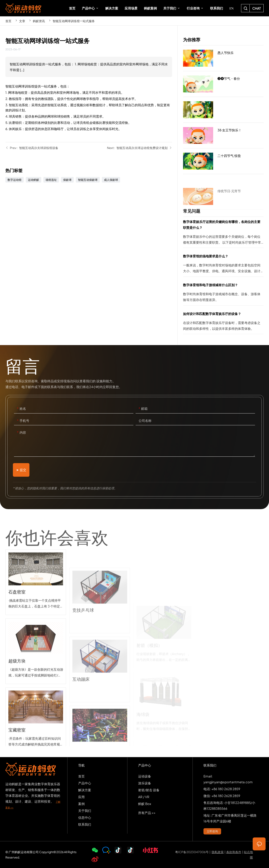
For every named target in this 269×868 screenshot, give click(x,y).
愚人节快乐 (223, 58)
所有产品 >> (147, 813)
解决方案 (85, 790)
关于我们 (85, 810)
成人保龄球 (111, 180)
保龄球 (67, 180)
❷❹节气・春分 (223, 85)
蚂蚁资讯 (39, 21)
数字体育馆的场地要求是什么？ (223, 265)
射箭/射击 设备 (149, 790)
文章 (22, 21)
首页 (8, 21)
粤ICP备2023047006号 (192, 852)
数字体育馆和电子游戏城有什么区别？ (223, 294)
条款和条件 (234, 852)
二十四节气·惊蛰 (223, 161)
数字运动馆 (15, 180)
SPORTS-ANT (23, 8)
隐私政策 (218, 852)
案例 (81, 804)
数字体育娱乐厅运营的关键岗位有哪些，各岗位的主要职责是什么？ (223, 233)
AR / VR (144, 797)
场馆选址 (51, 180)
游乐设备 (145, 783)
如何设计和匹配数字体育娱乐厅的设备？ (223, 322)
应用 (81, 797)
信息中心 (85, 817)
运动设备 (145, 776)
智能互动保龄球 (88, 180)
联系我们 (85, 824)
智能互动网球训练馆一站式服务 (74, 21)
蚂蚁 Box (145, 804)
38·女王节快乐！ (223, 137)
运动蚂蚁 (34, 180)
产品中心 (85, 783)
